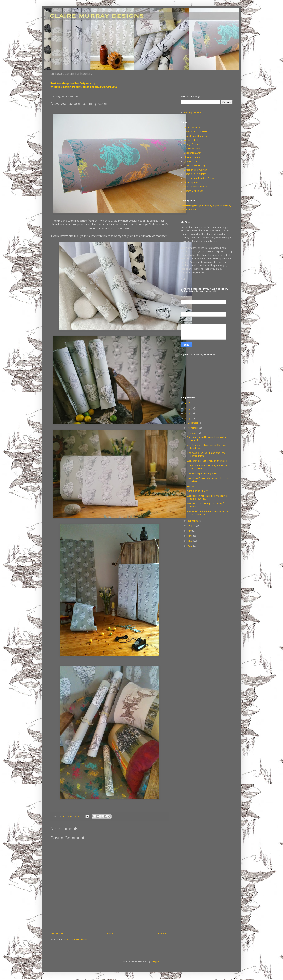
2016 (188, 403)
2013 (188, 419)
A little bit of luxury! (198, 491)
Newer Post (57, 933)
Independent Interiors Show (199, 178)
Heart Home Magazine (196, 136)
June (190, 536)
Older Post (162, 933)
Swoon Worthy (192, 128)
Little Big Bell (191, 183)
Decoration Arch (193, 153)
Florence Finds (192, 157)
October (192, 433)
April (190, 546)
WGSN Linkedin (192, 140)
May (190, 541)
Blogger (155, 961)
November (193, 428)
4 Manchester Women (195, 170)
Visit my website (192, 112)
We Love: (192, 486)
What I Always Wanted (196, 187)
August (192, 526)
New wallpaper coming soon (202, 474)
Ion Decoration (192, 149)
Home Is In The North (195, 174)
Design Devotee (192, 144)
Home (110, 933)
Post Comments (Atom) (76, 939)
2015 (188, 408)
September (194, 521)
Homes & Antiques (194, 191)
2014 (188, 413)
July (190, 531)
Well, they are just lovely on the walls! (207, 461)
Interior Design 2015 (195, 166)
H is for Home (191, 161)
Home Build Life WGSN (196, 132)
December (193, 423)
